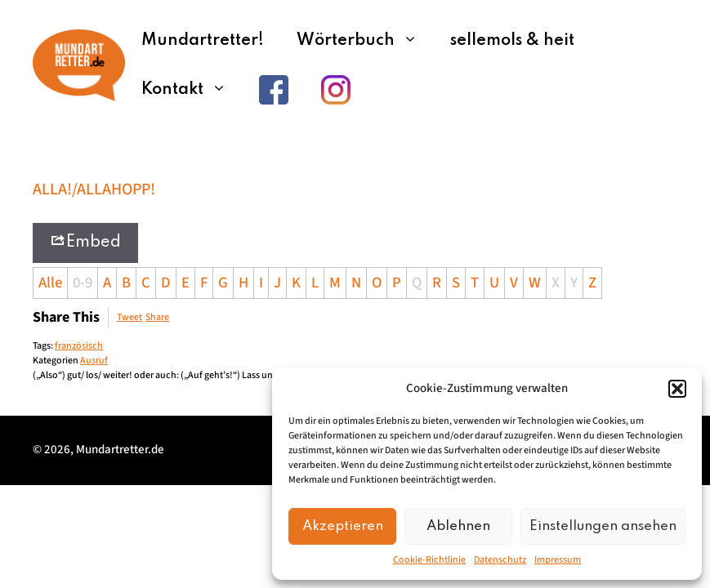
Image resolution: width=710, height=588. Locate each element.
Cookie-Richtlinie (429, 560)
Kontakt (192, 90)
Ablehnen (458, 526)
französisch (79, 346)
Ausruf (94, 361)
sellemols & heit (512, 41)
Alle (50, 283)
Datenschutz (500, 560)
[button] (677, 389)
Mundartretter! (203, 41)
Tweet (129, 317)
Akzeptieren (343, 526)
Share (157, 317)
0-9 (83, 283)
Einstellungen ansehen (603, 526)
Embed (85, 241)
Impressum (558, 560)
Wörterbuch (365, 41)
